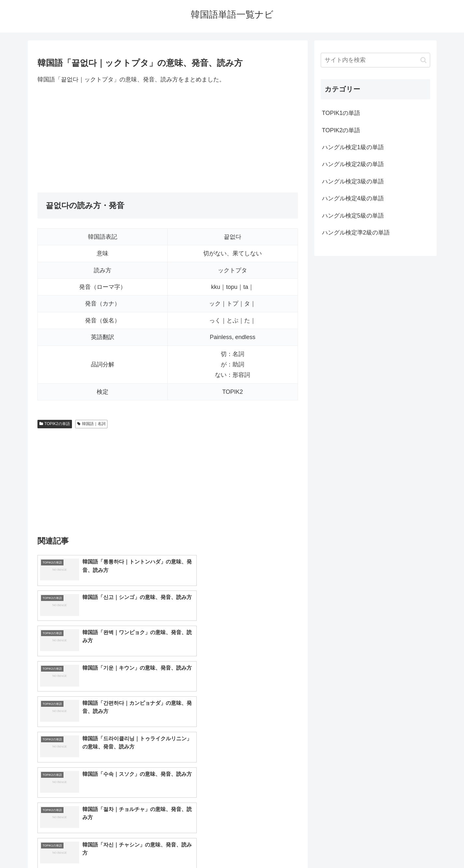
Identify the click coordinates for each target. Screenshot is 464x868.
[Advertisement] (168, 138)
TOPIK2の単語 (55, 424)
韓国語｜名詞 (91, 424)
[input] (375, 60)
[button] (423, 60)
